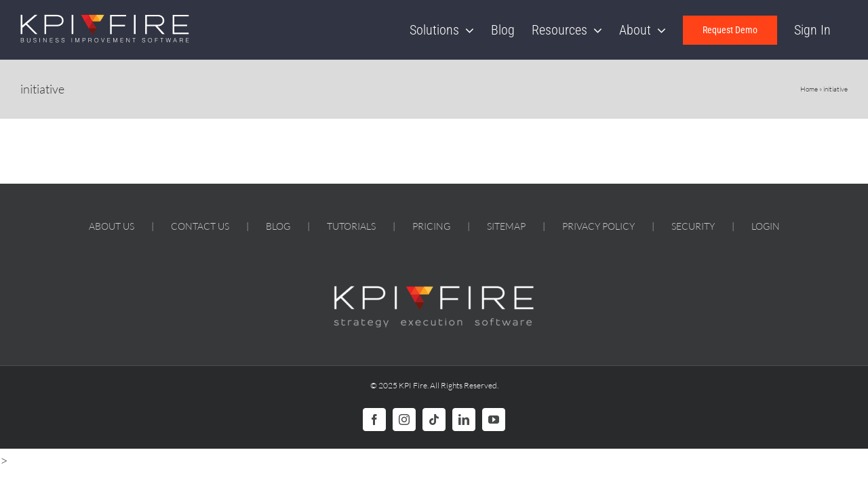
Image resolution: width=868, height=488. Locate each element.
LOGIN (766, 226)
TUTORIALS (351, 226)
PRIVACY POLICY (598, 226)
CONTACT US (200, 226)
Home (809, 89)
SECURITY (693, 226)
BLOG (278, 226)
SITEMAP (506, 226)
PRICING (431, 226)
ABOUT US (112, 226)
